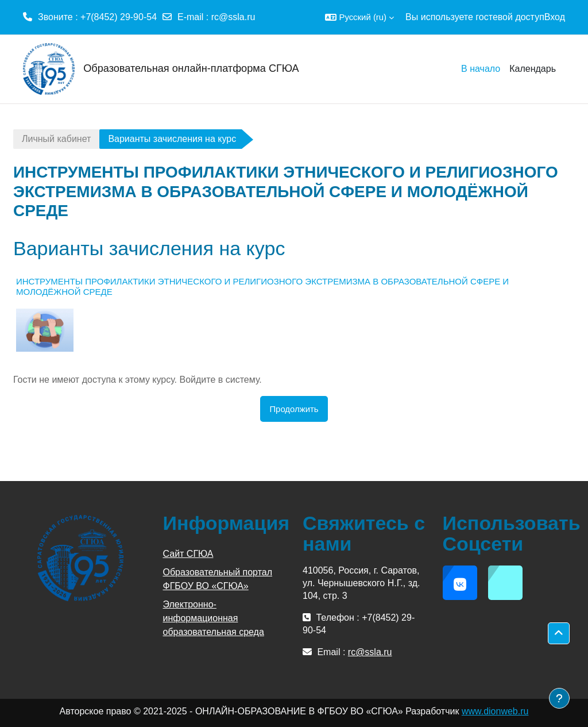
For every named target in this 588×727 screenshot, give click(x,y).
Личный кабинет (56, 139)
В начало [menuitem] (481, 69)
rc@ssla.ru (233, 17)
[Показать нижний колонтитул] (559, 698)
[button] (359, 17)
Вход (555, 17)
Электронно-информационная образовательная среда (214, 618)
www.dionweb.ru (495, 711)
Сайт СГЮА (188, 554)
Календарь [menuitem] (533, 69)
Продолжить (294, 409)
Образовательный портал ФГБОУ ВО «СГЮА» (218, 579)
